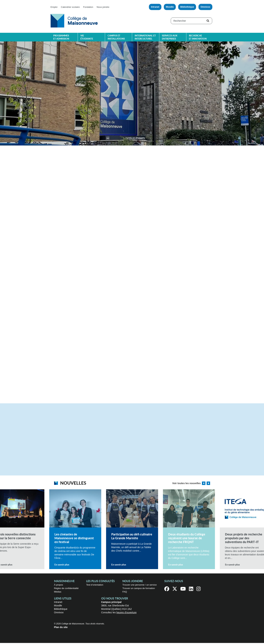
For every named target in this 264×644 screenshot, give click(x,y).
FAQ (125, 593)
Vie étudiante (87, 37)
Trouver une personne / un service (140, 586)
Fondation (88, 7)
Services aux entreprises (170, 37)
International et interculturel (145, 37)
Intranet (155, 7)
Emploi (54, 7)
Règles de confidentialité (66, 589)
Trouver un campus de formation (139, 589)
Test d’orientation (95, 586)
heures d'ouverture (126, 613)
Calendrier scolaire (70, 7)
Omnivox (205, 7)
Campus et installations (116, 37)
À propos (59, 586)
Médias (58, 593)
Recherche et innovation (198, 37)
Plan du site (61, 628)
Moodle (170, 7)
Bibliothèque (187, 7)
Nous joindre (103, 7)
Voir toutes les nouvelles (187, 484)
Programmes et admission (61, 37)
